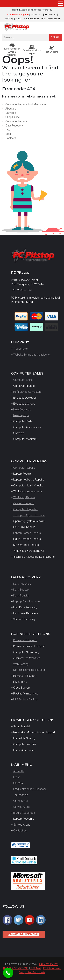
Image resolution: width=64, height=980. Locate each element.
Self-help (9, 19)
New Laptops (21, 415)
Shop (19, 19)
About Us (19, 771)
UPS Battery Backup (25, 699)
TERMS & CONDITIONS (16, 968)
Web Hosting (21, 664)
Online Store (21, 801)
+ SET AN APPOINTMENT (24, 934)
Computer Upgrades (25, 509)
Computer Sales (23, 380)
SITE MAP (36, 968)
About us (11, 109)
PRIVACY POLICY (48, 964)
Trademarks (20, 349)
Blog (8, 134)
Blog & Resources (24, 813)
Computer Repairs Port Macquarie (26, 104)
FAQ (8, 130)
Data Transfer (21, 596)
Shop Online (13, 117)
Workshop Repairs (24, 497)
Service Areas (22, 807)
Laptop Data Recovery (27, 601)
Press (17, 777)
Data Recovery (14, 126)
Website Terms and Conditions (31, 355)
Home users (51, 14)
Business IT (37, 14)
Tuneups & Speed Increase (29, 515)
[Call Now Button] (8, 973)
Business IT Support (25, 640)
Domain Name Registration (29, 670)
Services (11, 113)
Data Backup (21, 590)
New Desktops (22, 410)
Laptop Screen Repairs (27, 533)
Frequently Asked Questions (30, 789)
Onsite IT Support (24, 503)
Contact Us (20, 831)
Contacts (11, 138)
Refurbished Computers (27, 392)
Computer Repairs (16, 121)
